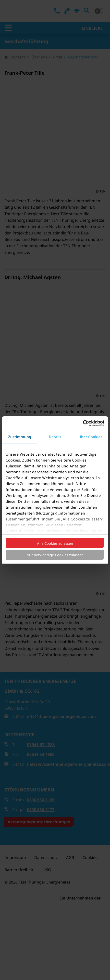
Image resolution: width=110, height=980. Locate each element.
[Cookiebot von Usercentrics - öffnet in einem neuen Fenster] (83, 423)
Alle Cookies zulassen (55, 543)
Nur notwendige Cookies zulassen (55, 555)
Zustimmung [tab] (20, 437)
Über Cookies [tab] (90, 437)
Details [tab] (55, 437)
